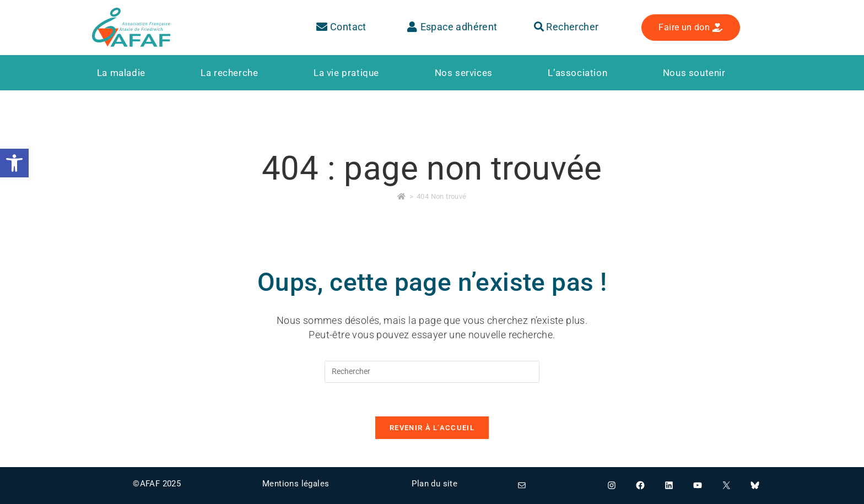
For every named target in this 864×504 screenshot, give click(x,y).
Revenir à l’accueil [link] (432, 428)
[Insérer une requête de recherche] (432, 372)
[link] (14, 163)
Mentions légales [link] (296, 484)
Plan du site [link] (434, 484)
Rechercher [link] (566, 27)
